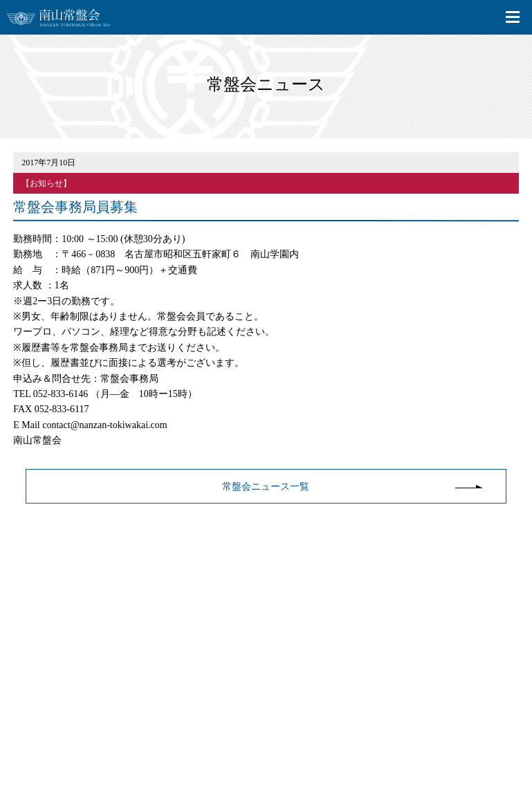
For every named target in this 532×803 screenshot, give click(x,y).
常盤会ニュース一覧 (266, 487)
